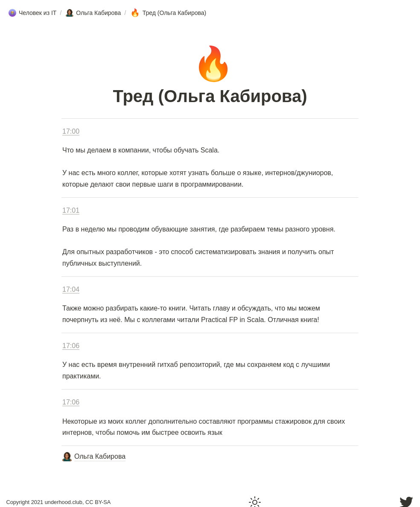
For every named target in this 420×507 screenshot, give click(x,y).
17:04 (71, 289)
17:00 (71, 131)
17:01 (71, 210)
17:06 (71, 346)
